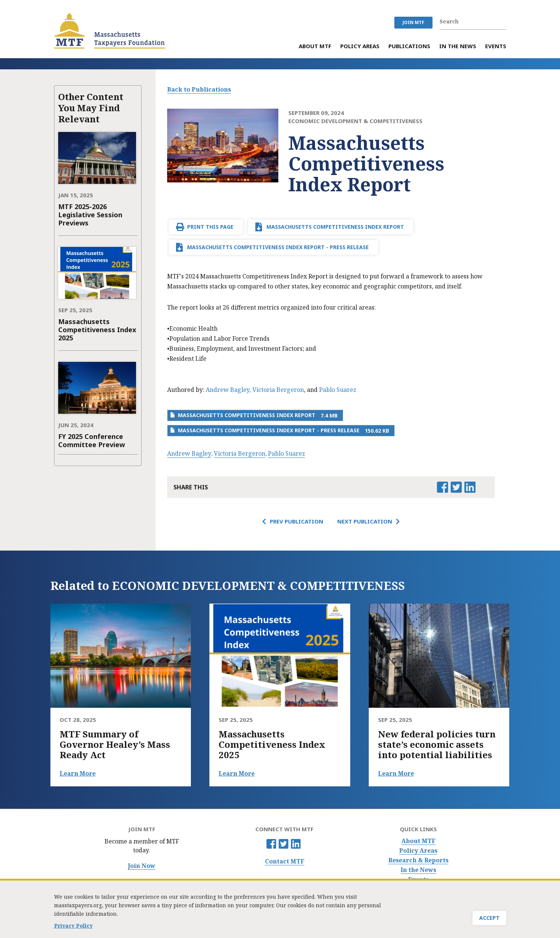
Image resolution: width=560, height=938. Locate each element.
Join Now (142, 866)
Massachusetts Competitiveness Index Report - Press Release (278, 247)
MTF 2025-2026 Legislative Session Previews (90, 215)
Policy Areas (418, 851)
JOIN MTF (413, 22)
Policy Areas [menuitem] (360, 47)
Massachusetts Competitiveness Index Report (335, 227)
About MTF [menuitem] (315, 47)
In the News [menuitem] (458, 47)
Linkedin (296, 844)
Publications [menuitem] (409, 47)
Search (502, 22)
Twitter (284, 844)
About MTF (418, 841)
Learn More (78, 773)
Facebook (271, 844)
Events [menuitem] (496, 47)
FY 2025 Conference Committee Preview (92, 440)
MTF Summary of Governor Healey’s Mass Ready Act (115, 744)
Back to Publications (199, 89)
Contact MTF (285, 861)
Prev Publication (296, 521)
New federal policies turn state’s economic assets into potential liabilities (437, 744)
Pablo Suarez (338, 390)
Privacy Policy (73, 927)
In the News (418, 870)
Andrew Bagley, (228, 390)
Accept (489, 920)
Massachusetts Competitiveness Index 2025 (97, 330)
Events (418, 880)
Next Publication (365, 521)
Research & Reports (418, 860)
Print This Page (210, 227)
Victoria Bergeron (278, 390)
